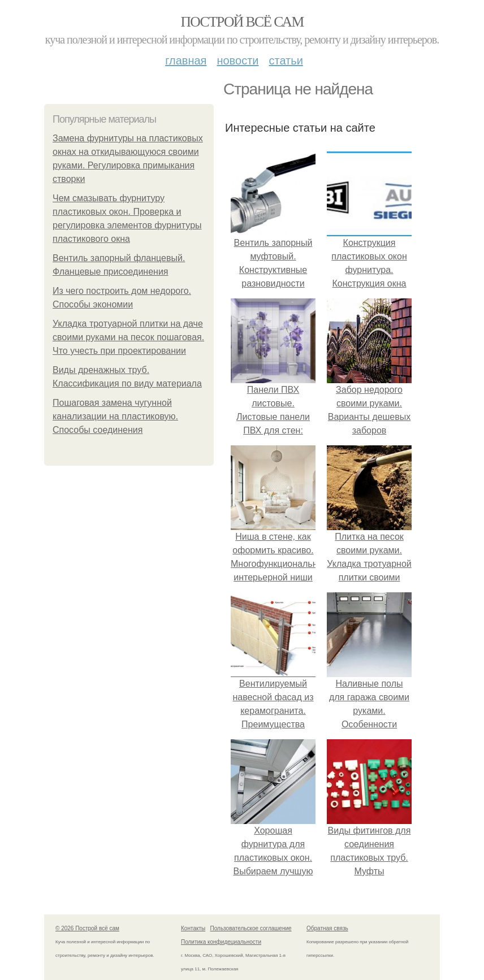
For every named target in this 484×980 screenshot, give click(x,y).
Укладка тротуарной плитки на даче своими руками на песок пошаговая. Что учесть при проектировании (128, 337)
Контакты (193, 928)
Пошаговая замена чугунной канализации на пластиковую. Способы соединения (115, 416)
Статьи (286, 60)
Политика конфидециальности (221, 942)
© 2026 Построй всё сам (87, 928)
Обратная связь (327, 928)
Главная (186, 60)
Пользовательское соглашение (251, 928)
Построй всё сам (242, 22)
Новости (237, 60)
